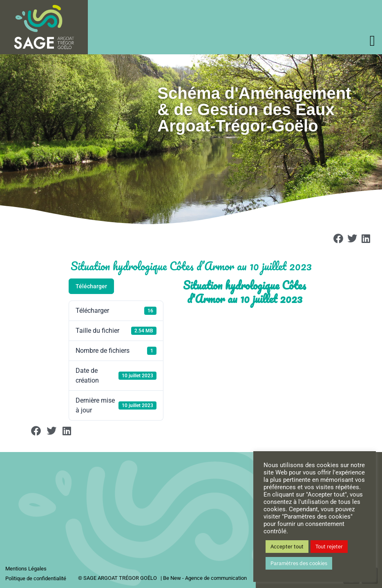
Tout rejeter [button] (329, 547)
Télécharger (91, 286)
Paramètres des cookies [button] (299, 563)
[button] (339, 239)
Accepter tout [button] (287, 547)
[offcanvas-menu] (372, 41)
